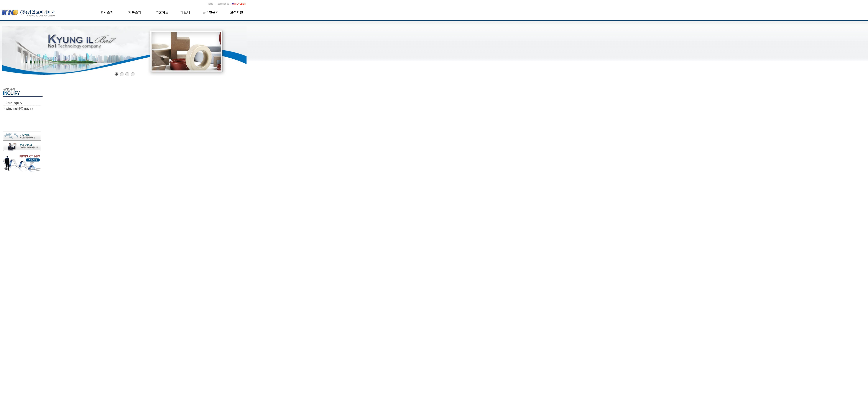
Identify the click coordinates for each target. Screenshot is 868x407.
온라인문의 (211, 13)
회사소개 (107, 13)
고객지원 (237, 13)
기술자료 (162, 13)
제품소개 (135, 13)
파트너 (185, 13)
